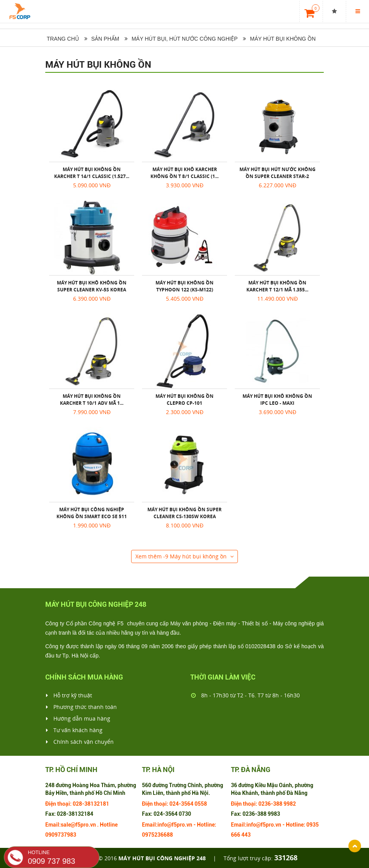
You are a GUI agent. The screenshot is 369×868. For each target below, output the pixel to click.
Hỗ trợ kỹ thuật (69, 695)
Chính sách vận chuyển (80, 742)
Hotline (109, 825)
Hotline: (207, 825)
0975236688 (157, 835)
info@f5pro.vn (175, 825)
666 (236, 835)
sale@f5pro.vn (78, 825)
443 (246, 835)
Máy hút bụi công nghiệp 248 (162, 858)
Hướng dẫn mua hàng (78, 719)
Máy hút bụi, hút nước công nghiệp (184, 39)
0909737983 (61, 835)
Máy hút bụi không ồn (283, 39)
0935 (313, 825)
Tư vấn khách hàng (74, 730)
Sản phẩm (105, 39)
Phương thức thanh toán (81, 707)
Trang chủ (62, 39)
